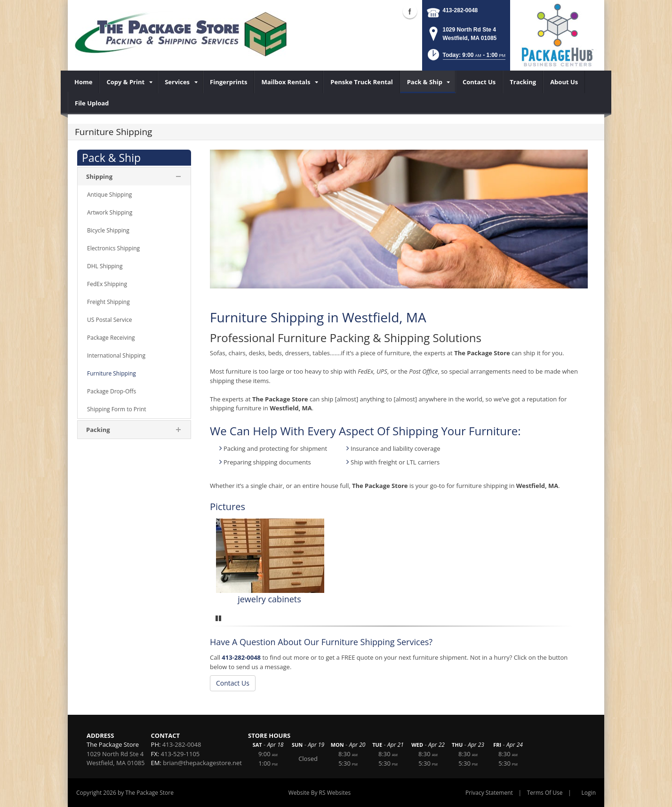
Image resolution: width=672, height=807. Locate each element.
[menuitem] (84, 82)
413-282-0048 (460, 10)
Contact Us (233, 683)
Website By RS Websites (320, 793)
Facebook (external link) (410, 11)
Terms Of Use (545, 793)
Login (589, 793)
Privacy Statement (489, 793)
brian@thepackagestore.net (202, 763)
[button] (466, 58)
